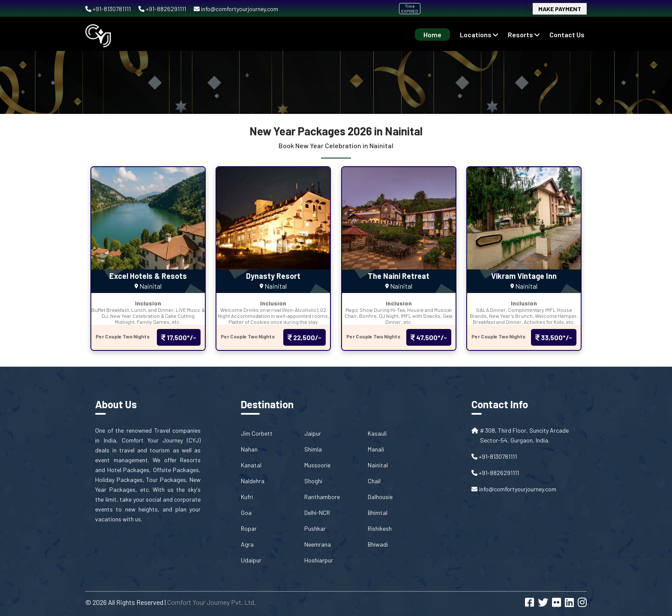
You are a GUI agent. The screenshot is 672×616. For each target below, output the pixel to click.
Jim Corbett (257, 433)
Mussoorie (317, 465)
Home (432, 34)
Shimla (313, 449)
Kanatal (251, 465)
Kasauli (377, 433)
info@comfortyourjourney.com (236, 9)
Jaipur (313, 433)
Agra (247, 544)
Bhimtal (378, 513)
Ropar (249, 528)
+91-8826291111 (163, 9)
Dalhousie (380, 497)
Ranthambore (322, 497)
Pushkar (315, 528)
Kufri (247, 497)
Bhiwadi (378, 544)
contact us (567, 34)
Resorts (524, 34)
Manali (376, 449)
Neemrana (318, 544)
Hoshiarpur (319, 560)
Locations (479, 34)
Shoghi (313, 481)
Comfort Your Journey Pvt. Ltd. (211, 602)
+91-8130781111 (109, 9)
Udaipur (251, 560)
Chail (374, 481)
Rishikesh (380, 528)
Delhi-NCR (317, 513)
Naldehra (253, 481)
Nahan (249, 449)
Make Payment (560, 9)
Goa (246, 513)
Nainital (378, 465)
